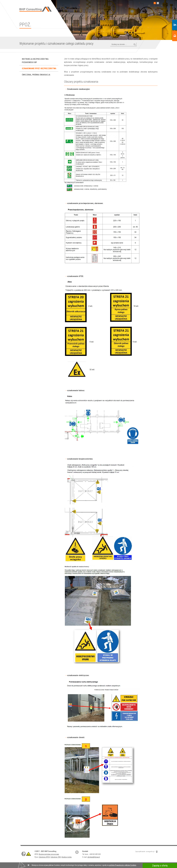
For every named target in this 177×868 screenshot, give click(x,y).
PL (154, 3)
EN (157, 3)
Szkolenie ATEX (44, 857)
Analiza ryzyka (66, 857)
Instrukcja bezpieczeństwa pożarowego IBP (35, 61)
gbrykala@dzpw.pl (94, 857)
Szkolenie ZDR (56, 857)
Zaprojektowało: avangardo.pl (145, 851)
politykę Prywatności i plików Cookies (123, 865)
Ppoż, (37, 857)
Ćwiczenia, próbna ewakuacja (36, 75)
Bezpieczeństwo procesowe (49, 854)
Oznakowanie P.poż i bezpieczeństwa (39, 68)
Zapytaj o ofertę (160, 866)
